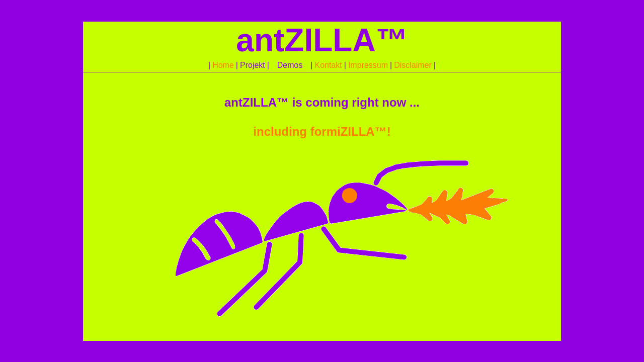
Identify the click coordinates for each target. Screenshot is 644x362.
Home (223, 65)
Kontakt (328, 65)
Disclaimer (413, 65)
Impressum (368, 65)
